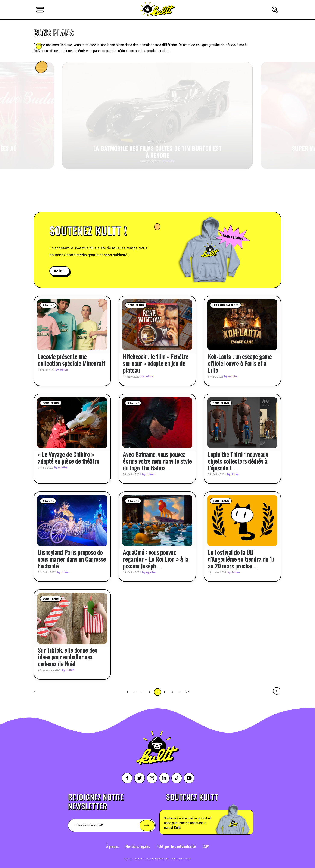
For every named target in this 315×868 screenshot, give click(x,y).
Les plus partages (226, 305)
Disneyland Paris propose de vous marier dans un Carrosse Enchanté (72, 559)
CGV (206, 846)
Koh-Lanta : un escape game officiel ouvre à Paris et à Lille (240, 363)
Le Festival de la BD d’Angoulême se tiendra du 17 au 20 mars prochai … (241, 559)
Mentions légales (138, 846)
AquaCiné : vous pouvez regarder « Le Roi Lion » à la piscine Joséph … (156, 559)
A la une (48, 305)
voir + (60, 271)
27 (188, 692)
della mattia (184, 858)
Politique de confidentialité (176, 846)
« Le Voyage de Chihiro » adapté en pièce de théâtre (68, 458)
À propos (112, 846)
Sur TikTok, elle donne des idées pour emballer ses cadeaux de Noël (68, 657)
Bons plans (136, 305)
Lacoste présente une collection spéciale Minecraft (72, 360)
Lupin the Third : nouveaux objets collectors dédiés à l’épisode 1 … (238, 461)
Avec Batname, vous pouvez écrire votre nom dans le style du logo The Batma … (157, 461)
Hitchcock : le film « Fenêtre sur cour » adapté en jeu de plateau (156, 363)
